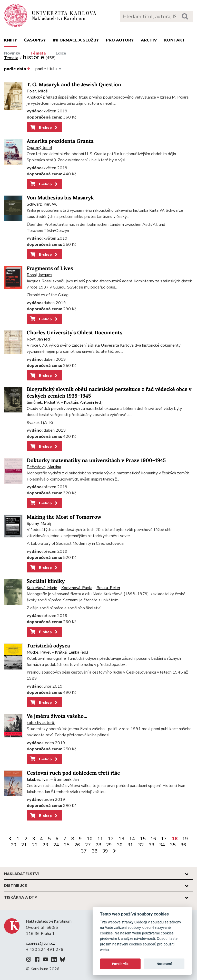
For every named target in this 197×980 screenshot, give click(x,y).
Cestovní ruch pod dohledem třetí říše (73, 773)
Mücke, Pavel (39, 652)
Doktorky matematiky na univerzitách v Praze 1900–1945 (96, 460)
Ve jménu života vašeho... (57, 716)
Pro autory (120, 40)
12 (111, 839)
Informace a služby (76, 40)
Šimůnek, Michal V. (43, 402)
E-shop (44, 127)
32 (141, 845)
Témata (38, 53)
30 (120, 845)
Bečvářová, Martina (44, 467)
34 (162, 845)
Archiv (149, 40)
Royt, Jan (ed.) (39, 339)
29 (109, 845)
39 (105, 851)
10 (90, 839)
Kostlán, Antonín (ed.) (83, 402)
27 (88, 845)
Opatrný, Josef (39, 148)
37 (84, 851)
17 (164, 839)
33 (152, 845)
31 (130, 845)
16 (153, 839)
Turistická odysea (48, 646)
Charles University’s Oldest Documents (75, 333)
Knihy (11, 40)
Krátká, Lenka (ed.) (72, 652)
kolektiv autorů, (41, 723)
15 (143, 839)
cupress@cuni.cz (40, 943)
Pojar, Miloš (37, 91)
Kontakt (175, 40)
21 (24, 845)
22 (35, 845)
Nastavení (164, 964)
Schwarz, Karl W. (42, 204)
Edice (61, 53)
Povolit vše (120, 964)
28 (98, 845)
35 (173, 845)
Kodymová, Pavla (77, 588)
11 (100, 839)
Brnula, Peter (108, 588)
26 (77, 845)
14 (132, 839)
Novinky (12, 53)
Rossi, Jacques (40, 275)
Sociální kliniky (46, 581)
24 (56, 845)
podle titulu (48, 69)
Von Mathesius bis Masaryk (60, 198)
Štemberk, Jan (66, 780)
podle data (17, 69)
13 (122, 839)
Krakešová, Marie (42, 588)
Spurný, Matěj (39, 524)
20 (14, 845)
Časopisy (35, 40)
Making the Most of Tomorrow (64, 517)
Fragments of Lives (50, 268)
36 (183, 845)
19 (185, 839)
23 (45, 845)
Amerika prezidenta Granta (60, 141)
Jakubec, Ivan (38, 780)
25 (67, 845)
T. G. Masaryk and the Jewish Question (74, 85)
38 (95, 851)
